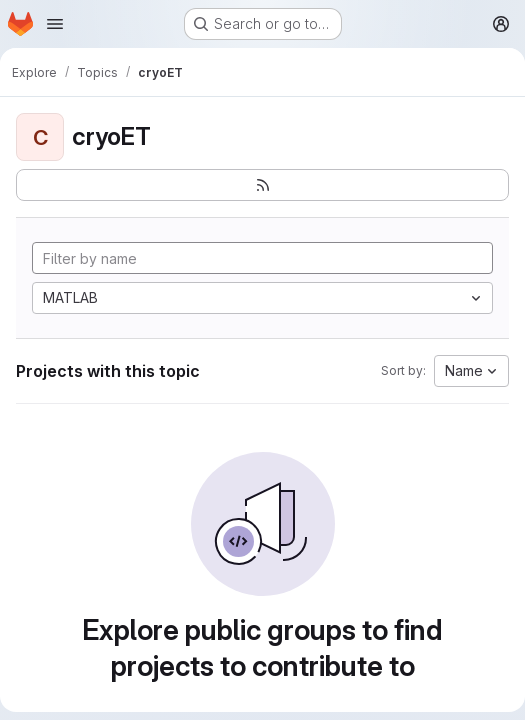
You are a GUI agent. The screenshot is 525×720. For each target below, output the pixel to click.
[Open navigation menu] (55, 24)
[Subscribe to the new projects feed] (262, 185)
